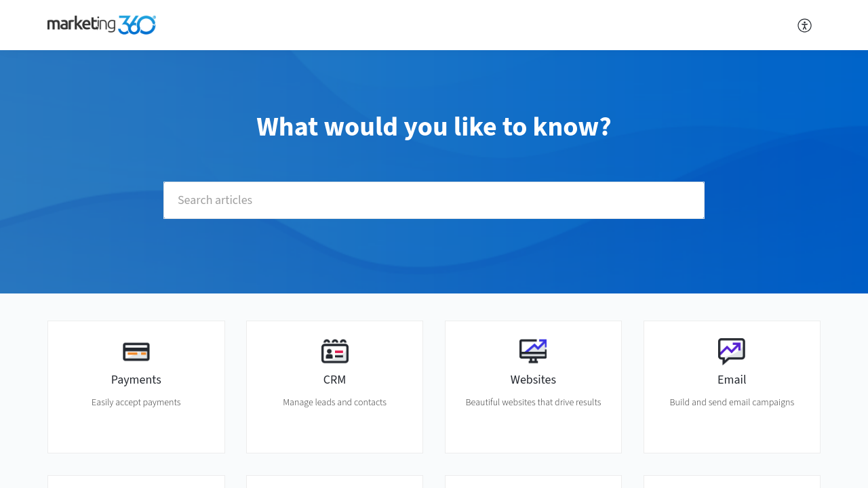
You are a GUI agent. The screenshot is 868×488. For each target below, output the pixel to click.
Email (732, 380)
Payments (136, 380)
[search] (434, 200)
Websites (533, 380)
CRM (335, 380)
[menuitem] (805, 25)
